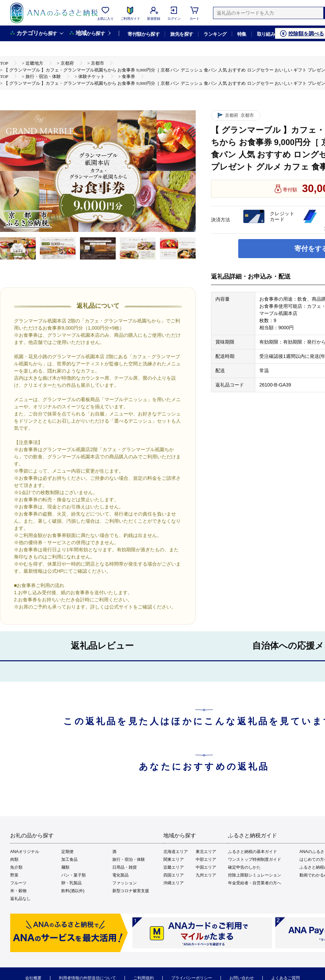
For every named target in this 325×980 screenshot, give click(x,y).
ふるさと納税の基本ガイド (253, 852)
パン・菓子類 (74, 875)
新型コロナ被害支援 (131, 891)
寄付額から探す (144, 34)
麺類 (65, 867)
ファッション (125, 883)
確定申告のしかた (244, 867)
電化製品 (120, 875)
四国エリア (174, 875)
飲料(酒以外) (73, 891)
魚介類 (16, 867)
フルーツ (18, 883)
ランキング (215, 34)
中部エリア (206, 859)
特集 (242, 34)
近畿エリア (174, 867)
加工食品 (69, 859)
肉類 (14, 859)
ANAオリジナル (25, 852)
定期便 (67, 852)
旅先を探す (182, 34)
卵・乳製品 (71, 883)
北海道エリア (176, 852)
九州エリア (206, 875)
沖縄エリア (174, 883)
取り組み (266, 34)
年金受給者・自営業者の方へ (255, 883)
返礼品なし (20, 899)
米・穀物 (18, 891)
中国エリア (206, 867)
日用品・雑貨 (125, 867)
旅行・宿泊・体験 (129, 859)
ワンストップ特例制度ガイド (255, 859)
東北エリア (206, 852)
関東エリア (174, 859)
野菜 (14, 875)
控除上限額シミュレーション (255, 875)
